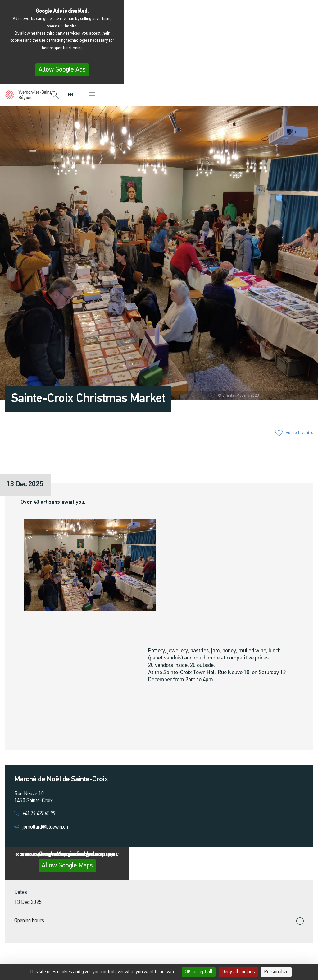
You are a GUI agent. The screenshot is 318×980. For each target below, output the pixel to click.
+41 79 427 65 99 (39, 814)
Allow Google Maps (67, 866)
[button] (55, 95)
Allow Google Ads (62, 70)
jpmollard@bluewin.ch (45, 827)
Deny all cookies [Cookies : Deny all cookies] (238, 972)
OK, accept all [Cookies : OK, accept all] (199, 972)
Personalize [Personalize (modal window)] (276, 972)
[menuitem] (72, 95)
